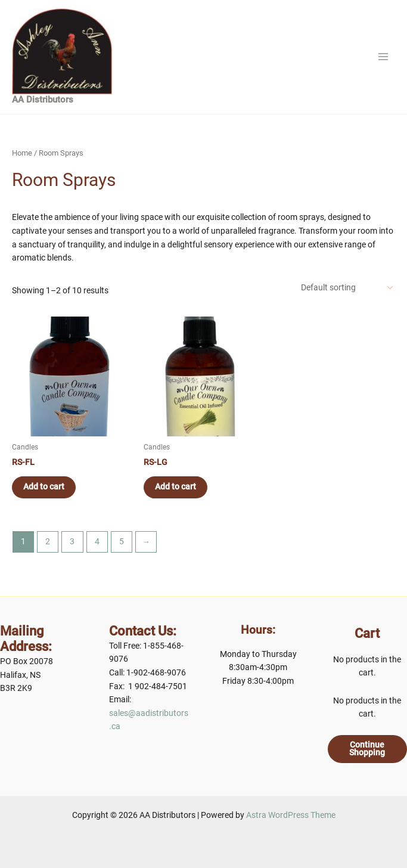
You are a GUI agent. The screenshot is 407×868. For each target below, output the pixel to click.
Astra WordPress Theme (291, 815)
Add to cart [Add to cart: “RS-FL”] (44, 492)
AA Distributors (43, 106)
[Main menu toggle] (383, 59)
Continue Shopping (367, 749)
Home (22, 159)
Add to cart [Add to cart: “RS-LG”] (176, 492)
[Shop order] (346, 293)
